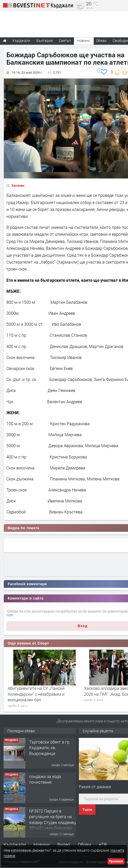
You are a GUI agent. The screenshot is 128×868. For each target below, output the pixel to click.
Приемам (116, 861)
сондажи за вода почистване (45, 779)
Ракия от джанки (95, 787)
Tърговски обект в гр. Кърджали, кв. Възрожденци (50, 748)
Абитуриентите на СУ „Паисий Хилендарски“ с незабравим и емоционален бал (36, 694)
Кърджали (15, 844)
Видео (64, 844)
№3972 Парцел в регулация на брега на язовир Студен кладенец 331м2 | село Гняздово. (52, 819)
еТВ (103, 844)
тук (10, 615)
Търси (87, 810)
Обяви (84, 844)
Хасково (18, 185)
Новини (83, 41)
